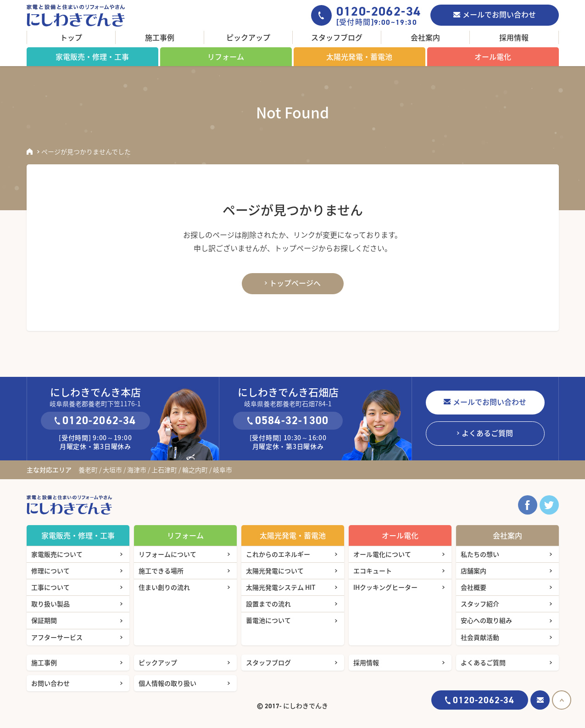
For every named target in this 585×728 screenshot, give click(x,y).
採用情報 (514, 37)
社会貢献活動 (480, 637)
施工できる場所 (161, 571)
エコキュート (373, 571)
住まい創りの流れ (164, 587)
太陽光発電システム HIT (281, 587)
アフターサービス (57, 637)
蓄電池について (268, 620)
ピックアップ (248, 37)
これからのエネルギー (278, 554)
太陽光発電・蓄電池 (359, 56)
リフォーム (226, 56)
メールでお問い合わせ (499, 14)
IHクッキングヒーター (385, 587)
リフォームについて (167, 554)
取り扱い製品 (50, 604)
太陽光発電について (275, 571)
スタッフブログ (337, 37)
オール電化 (493, 56)
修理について (50, 571)
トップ (71, 37)
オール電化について (382, 554)
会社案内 (425, 37)
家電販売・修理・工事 (92, 56)
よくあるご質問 (487, 433)
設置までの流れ (268, 604)
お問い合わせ (50, 683)
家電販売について (57, 554)
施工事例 (160, 37)
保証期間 (44, 620)
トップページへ (295, 283)
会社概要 (474, 587)
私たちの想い (480, 554)
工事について (50, 587)
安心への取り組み (486, 620)
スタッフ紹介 (480, 604)
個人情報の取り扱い (167, 683)
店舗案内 (474, 571)
